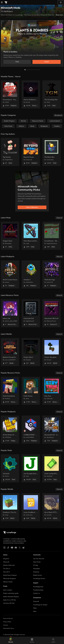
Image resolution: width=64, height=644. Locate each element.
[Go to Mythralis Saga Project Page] (52, 274)
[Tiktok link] (8, 548)
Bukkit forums (38, 575)
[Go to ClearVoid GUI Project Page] (31, 313)
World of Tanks (8, 582)
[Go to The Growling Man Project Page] (52, 94)
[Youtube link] (12, 548)
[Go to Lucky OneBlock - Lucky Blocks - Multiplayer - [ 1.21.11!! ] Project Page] (31, 507)
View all (59, 218)
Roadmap (36, 572)
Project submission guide (11, 593)
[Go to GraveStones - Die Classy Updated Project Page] (52, 236)
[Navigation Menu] (2, 3)
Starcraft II (6, 572)
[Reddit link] (23, 548)
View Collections (32, 207)
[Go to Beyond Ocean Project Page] (31, 152)
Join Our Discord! (39, 559)
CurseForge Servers (39, 579)
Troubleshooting (38, 590)
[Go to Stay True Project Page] (52, 391)
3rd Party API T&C (9, 603)
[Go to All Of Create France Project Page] (10, 274)
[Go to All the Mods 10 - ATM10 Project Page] (10, 430)
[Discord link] (16, 548)
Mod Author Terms (9, 628)
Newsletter (37, 569)
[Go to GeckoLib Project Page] (10, 468)
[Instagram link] (4, 548)
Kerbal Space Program (10, 575)
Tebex (35, 608)
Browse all (58, 115)
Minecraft (6, 562)
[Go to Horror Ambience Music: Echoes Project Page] (31, 94)
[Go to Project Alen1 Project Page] (31, 352)
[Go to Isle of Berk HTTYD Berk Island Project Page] (52, 507)
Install (47, 62)
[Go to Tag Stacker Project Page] (10, 152)
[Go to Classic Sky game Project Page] (52, 352)
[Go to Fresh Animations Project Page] (10, 391)
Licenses (6, 625)
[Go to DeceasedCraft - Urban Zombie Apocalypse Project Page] (52, 430)
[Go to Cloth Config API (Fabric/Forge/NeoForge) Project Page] (52, 468)
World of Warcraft (9, 565)
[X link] (20, 548)
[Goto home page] (6, 2)
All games (6, 559)
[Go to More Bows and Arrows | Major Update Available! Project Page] (31, 236)
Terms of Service (8, 619)
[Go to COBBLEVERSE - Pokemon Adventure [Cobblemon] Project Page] (31, 430)
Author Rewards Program (11, 597)
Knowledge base (38, 587)
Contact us (37, 593)
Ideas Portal (37, 562)
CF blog (36, 565)
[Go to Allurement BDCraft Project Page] (52, 313)
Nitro (35, 611)
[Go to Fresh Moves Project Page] (31, 391)
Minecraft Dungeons (10, 579)
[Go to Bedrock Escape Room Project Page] (10, 352)
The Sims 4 (7, 569)
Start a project (8, 590)
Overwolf (36, 602)
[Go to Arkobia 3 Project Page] (31, 274)
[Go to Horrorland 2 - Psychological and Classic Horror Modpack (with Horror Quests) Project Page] (10, 94)
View (17, 62)
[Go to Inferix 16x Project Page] (10, 313)
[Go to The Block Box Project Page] (52, 152)
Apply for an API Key (10, 600)
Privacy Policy (7, 622)
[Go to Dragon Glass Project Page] (10, 236)
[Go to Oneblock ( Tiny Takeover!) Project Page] (10, 507)
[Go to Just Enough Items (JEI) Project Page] (31, 468)
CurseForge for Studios (40, 605)
